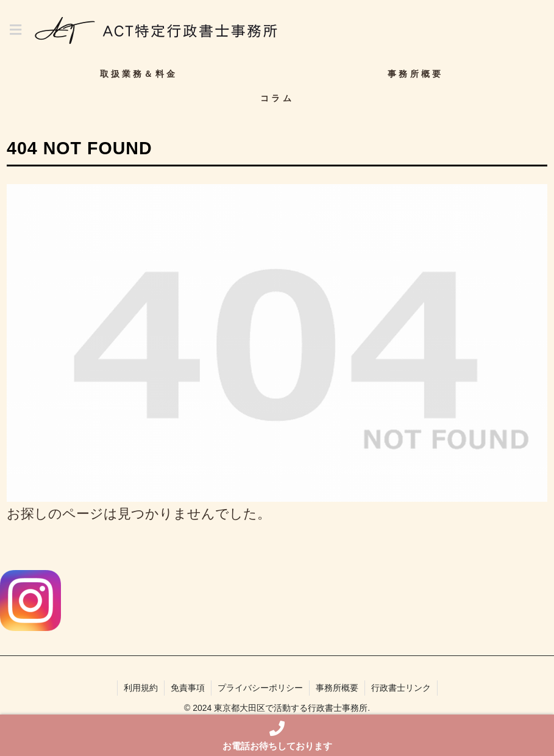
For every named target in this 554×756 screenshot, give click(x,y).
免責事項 (188, 688)
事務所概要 (337, 688)
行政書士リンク (401, 688)
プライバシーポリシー (260, 688)
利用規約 (141, 688)
